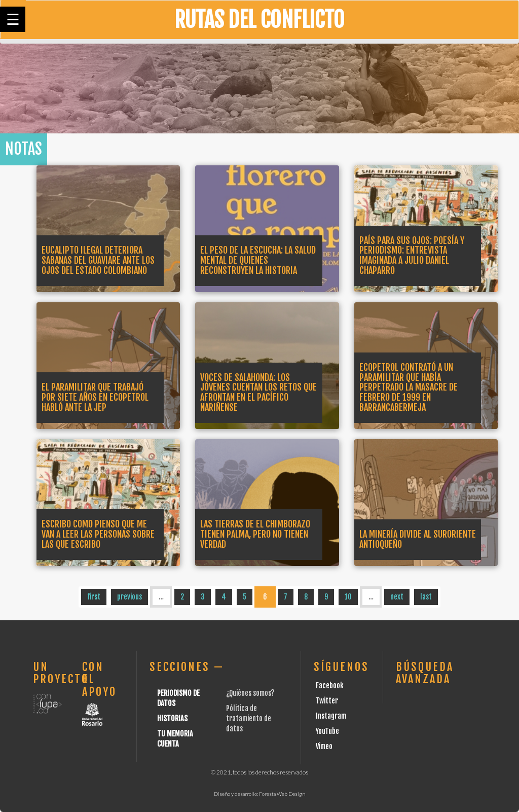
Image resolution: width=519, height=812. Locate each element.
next (397, 597)
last (426, 597)
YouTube (327, 731)
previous (129, 597)
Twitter (327, 701)
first (94, 597)
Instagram (331, 716)
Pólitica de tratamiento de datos (249, 718)
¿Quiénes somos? (250, 693)
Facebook (330, 685)
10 (348, 597)
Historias (172, 718)
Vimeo (324, 746)
